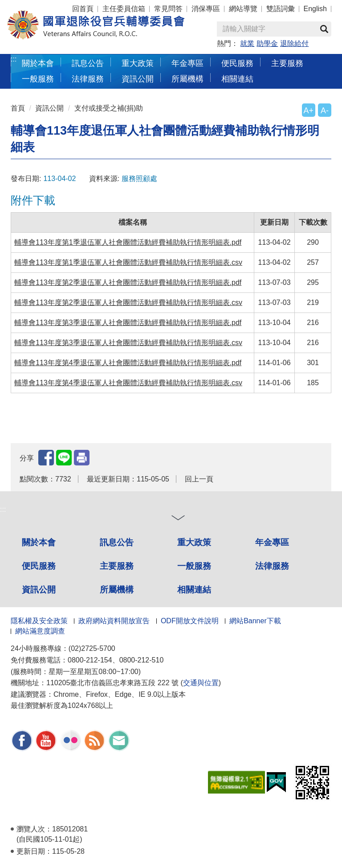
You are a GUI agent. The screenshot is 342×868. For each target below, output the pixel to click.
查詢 (324, 29)
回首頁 (83, 9)
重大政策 (138, 63)
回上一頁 (199, 479)
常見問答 (168, 9)
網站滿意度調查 (40, 631)
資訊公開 (49, 108)
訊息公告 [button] (88, 63)
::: (14, 59)
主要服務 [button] (287, 63)
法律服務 (272, 566)
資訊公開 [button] (138, 79)
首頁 (18, 108)
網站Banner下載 (255, 621)
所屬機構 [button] (187, 79)
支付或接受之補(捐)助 (109, 108)
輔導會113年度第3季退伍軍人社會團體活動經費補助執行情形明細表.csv (128, 343)
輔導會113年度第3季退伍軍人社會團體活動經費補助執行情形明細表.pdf (128, 323)
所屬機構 (117, 590)
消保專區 (206, 9)
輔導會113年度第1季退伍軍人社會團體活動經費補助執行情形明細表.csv (128, 262)
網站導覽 (243, 9)
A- (325, 111)
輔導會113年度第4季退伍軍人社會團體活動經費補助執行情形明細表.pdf (128, 363)
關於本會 (39, 542)
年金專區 (187, 63)
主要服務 (117, 566)
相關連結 (194, 590)
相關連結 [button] (237, 79)
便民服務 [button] (237, 63)
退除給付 (294, 43)
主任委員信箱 (124, 9)
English (315, 9)
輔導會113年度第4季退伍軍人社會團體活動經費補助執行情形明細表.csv (128, 383)
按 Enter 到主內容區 (40, 6)
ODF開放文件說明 (190, 621)
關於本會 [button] (38, 63)
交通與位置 (201, 683)
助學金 (267, 43)
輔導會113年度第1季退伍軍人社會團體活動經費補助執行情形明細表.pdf (128, 242)
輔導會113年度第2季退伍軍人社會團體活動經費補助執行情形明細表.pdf (128, 282)
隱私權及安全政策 (39, 621)
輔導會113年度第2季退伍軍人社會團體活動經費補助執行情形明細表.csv (128, 302)
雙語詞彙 (281, 9)
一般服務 (194, 566)
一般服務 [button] (38, 79)
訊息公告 (117, 542)
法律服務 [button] (88, 79)
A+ (309, 111)
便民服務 (39, 566)
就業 (247, 43)
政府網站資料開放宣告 (114, 621)
